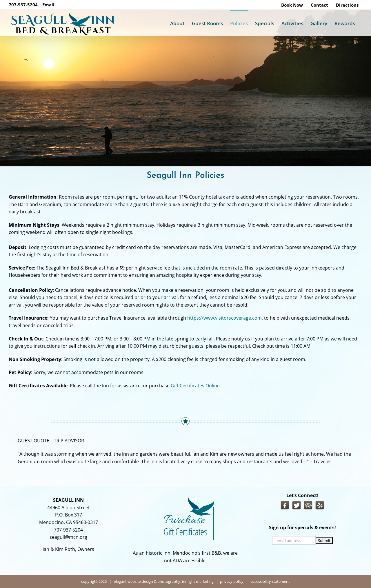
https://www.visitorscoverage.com (224, 318)
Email (48, 5)
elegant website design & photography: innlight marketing (164, 581)
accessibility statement (270, 581)
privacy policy (232, 581)
